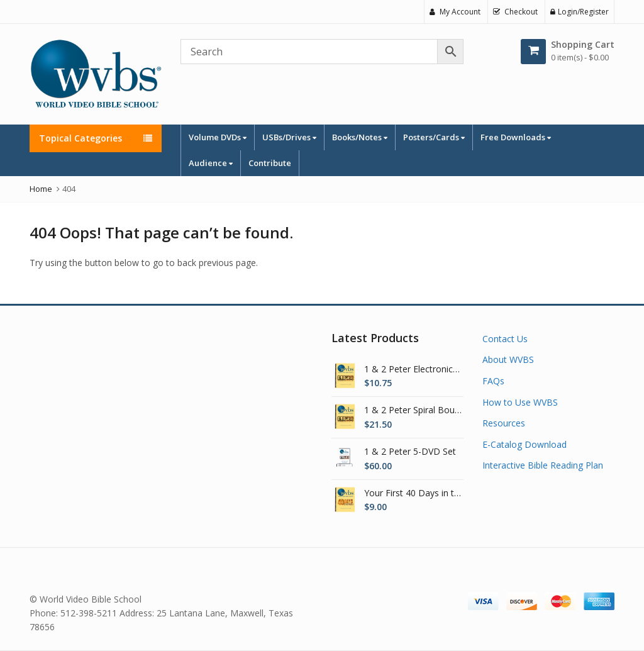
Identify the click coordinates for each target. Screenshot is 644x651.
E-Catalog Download (525, 444)
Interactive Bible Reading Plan (543, 465)
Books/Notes (360, 137)
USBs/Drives (289, 137)
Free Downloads (516, 137)
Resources (504, 423)
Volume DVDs (218, 137)
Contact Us (505, 339)
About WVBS (508, 359)
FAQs (493, 381)
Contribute (270, 163)
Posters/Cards (434, 137)
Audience (211, 163)
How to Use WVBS (520, 402)
